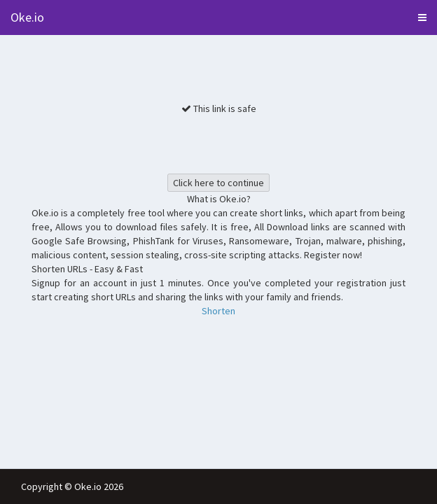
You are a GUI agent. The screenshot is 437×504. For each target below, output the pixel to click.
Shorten (218, 311)
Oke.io (27, 17)
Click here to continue (218, 183)
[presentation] (218, 143)
